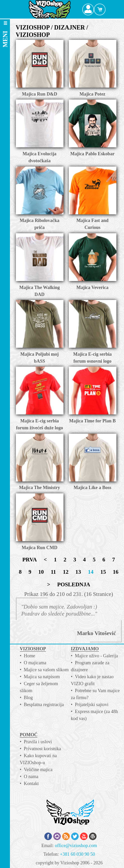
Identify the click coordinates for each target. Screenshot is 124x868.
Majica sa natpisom (42, 677)
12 (66, 572)
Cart (100, 9)
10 (41, 572)
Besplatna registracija (44, 705)
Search (111, 9)
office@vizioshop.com (76, 846)
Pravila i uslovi (38, 742)
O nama (31, 777)
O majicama (35, 663)
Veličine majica (38, 770)
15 (103, 572)
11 (53, 572)
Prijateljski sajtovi (92, 705)
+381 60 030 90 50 (77, 854)
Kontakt (31, 784)
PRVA (29, 560)
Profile (88, 9)
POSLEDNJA (74, 584)
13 (78, 572)
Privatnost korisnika (42, 749)
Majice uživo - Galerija (97, 656)
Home (29, 656)
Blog (28, 698)
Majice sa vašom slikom (46, 670)
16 (116, 572)
